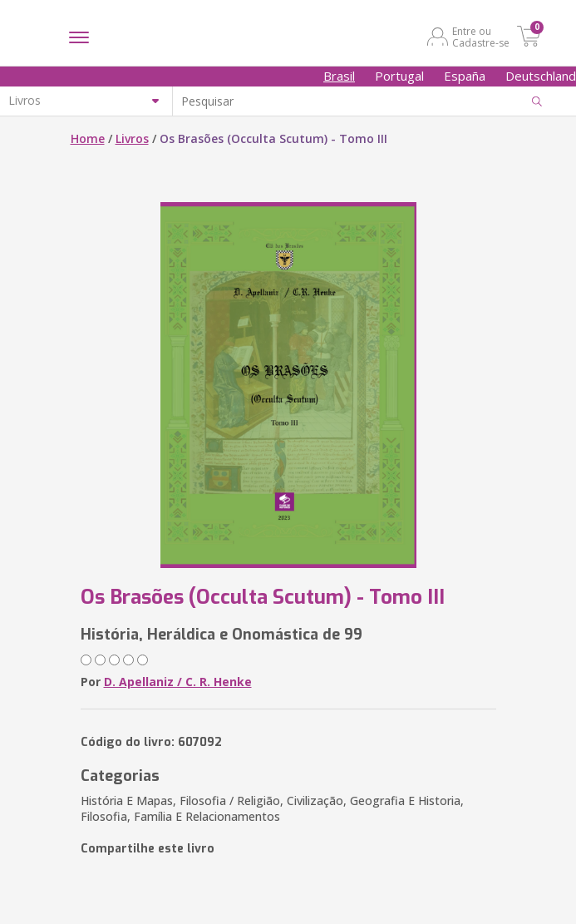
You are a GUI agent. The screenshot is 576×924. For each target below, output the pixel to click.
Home (88, 138)
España (465, 76)
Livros (132, 138)
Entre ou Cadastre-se (481, 37)
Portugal (399, 76)
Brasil (339, 76)
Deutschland (541, 76)
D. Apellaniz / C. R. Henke (178, 682)
